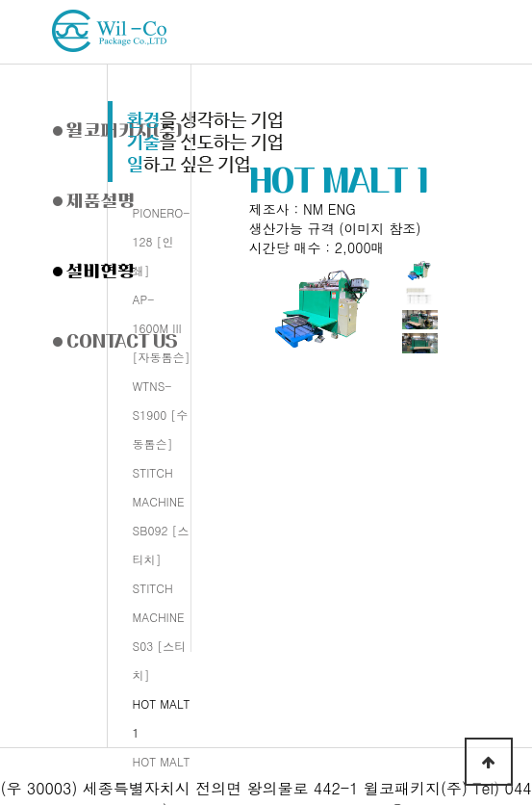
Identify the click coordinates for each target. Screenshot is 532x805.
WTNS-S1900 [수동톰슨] (161, 415)
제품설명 (94, 200)
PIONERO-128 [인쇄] (162, 241)
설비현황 (94, 271)
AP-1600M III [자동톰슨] (162, 328)
